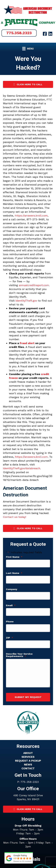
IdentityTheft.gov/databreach (22, 468)
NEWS (28, 765)
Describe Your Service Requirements (19, 655)
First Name (14, 557)
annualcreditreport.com (34, 285)
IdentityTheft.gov (26, 301)
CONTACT (28, 768)
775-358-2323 (30, 782)
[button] (19, 33)
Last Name (14, 573)
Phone (10, 622)
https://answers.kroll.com (31, 216)
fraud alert (27, 343)
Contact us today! (14, 517)
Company (12, 589)
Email (11, 605)
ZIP (9, 638)
